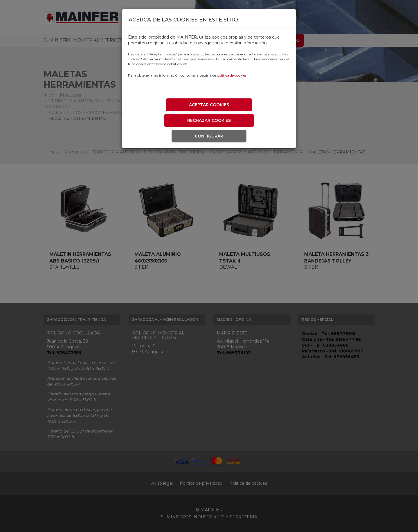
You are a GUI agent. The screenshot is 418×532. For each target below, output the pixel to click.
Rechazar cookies (209, 120)
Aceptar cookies (209, 105)
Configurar (209, 136)
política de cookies (232, 75)
